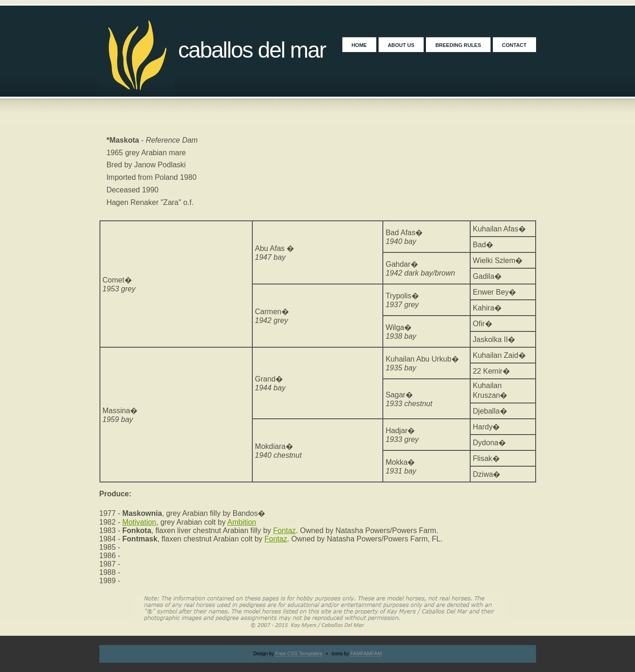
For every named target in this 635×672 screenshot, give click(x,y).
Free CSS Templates (298, 653)
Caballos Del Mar (252, 50)
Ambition (242, 522)
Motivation (139, 522)
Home (359, 45)
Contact (514, 45)
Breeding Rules (458, 45)
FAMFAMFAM (366, 653)
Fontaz (285, 530)
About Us (401, 45)
